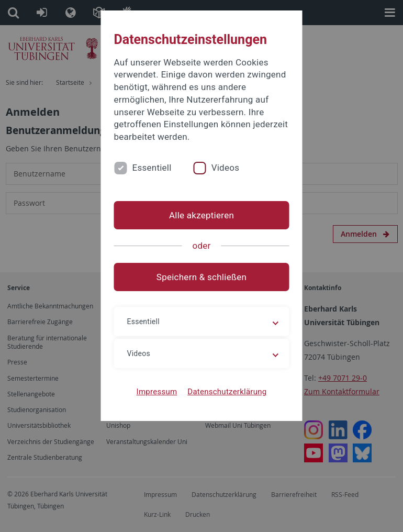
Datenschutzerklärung (227, 392)
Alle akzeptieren (201, 215)
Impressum (157, 392)
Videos (226, 168)
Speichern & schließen (201, 277)
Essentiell (152, 168)
